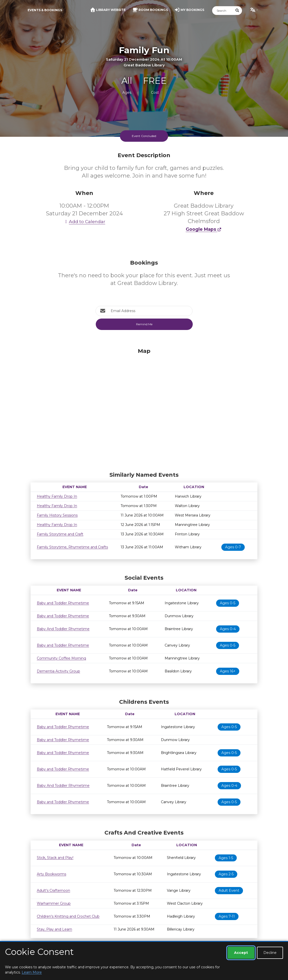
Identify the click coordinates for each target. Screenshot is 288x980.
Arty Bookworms (51, 874)
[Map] (144, 409)
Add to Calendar (84, 221)
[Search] (223, 11)
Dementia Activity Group (58, 671)
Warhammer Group (54, 903)
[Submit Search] (238, 11)
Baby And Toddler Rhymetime (63, 629)
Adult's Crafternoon (53, 890)
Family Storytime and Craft (60, 534)
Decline (270, 953)
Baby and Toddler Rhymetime (63, 603)
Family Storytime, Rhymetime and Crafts (72, 547)
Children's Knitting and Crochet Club (68, 916)
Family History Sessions (57, 515)
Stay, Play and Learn (54, 929)
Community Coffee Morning (61, 658)
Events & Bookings (45, 10)
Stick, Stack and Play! (55, 858)
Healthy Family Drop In (57, 496)
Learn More (32, 972)
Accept (241, 953)
